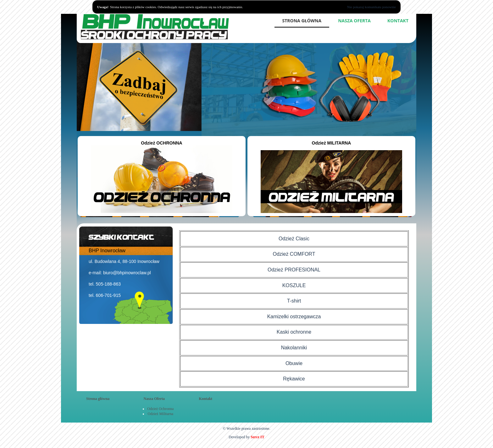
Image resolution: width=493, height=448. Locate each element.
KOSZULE (294, 285)
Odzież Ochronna (160, 409)
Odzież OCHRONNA (162, 177)
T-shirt (294, 301)
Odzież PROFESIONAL (294, 270)
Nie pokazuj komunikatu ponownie (371, 7)
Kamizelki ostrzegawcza (294, 317)
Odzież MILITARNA (331, 177)
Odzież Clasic (294, 239)
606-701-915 (108, 295)
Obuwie (294, 363)
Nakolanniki (294, 348)
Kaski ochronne (294, 332)
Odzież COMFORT (294, 254)
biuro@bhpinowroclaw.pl (127, 273)
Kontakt (398, 21)
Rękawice (294, 379)
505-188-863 (108, 284)
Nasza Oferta (354, 21)
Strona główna (302, 21)
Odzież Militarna (160, 414)
